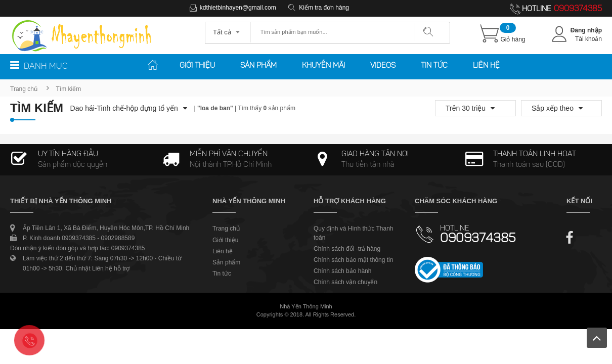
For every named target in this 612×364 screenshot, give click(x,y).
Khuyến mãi (323, 66)
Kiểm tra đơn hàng (324, 8)
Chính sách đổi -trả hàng (347, 249)
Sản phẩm (258, 66)
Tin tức (434, 66)
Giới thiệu (197, 66)
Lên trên (597, 338)
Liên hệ (486, 66)
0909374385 (578, 9)
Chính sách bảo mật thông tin (353, 260)
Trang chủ (24, 89)
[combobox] (228, 29)
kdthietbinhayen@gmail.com (238, 8)
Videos (383, 66)
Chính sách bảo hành (342, 271)
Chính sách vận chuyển (345, 282)
